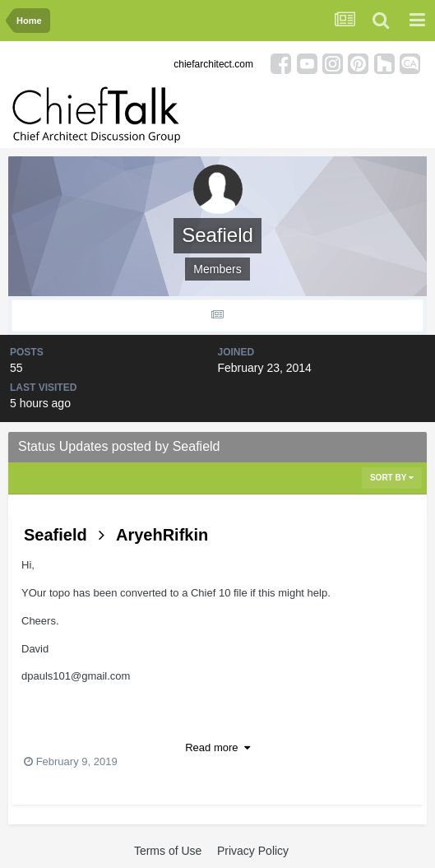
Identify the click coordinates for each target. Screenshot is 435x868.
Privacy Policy (253, 851)
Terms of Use (168, 851)
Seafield (56, 535)
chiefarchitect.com (213, 64)
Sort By (392, 478)
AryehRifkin (162, 535)
